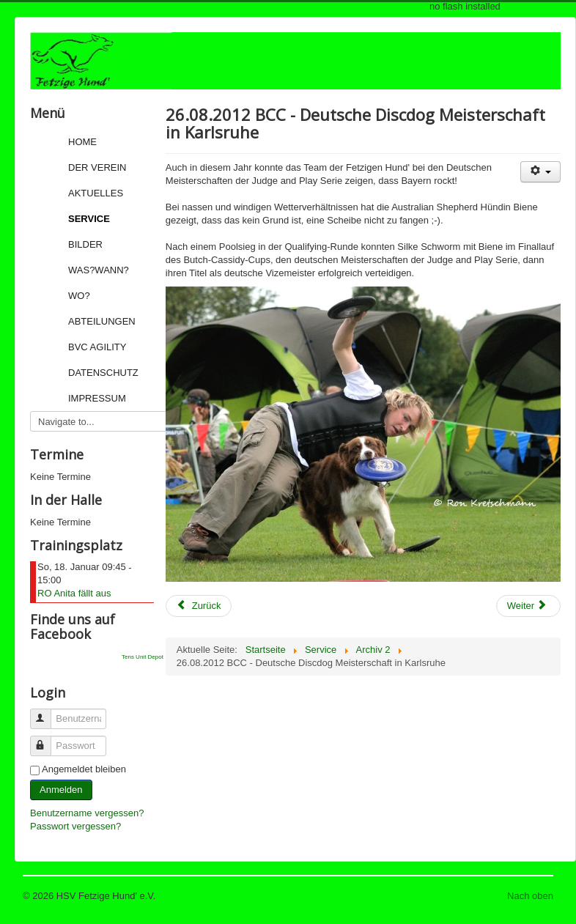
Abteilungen (102, 321)
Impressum (97, 398)
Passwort (47, 740)
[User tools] (540, 172)
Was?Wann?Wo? (99, 283)
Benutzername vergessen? (87, 813)
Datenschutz (103, 373)
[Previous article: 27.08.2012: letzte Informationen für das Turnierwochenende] (199, 606)
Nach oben (530, 896)
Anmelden (61, 790)
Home (82, 142)
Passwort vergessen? (75, 826)
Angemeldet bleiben (84, 769)
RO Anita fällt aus (74, 593)
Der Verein (97, 167)
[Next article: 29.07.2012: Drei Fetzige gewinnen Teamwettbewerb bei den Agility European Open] (528, 606)
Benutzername (47, 713)
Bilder (85, 244)
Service (89, 219)
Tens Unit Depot (143, 657)
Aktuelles (96, 193)
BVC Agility (97, 347)
